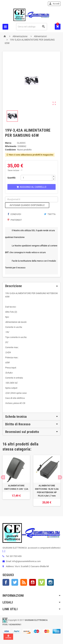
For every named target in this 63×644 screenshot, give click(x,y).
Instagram (50, 582)
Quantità (11, 178)
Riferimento (11, 146)
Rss (24, 582)
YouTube (33, 582)
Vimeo (41, 582)
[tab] (32, 286)
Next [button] (60, 477)
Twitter (15, 582)
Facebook (6, 582)
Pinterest (15, 220)
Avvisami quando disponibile (27, 205)
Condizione (10, 150)
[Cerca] (32, 27)
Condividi (14, 214)
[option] (16, 481)
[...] (4, 551)
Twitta (50, 214)
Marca (8, 143)
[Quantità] (36, 178)
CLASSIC (21, 143)
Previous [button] (3, 477)
